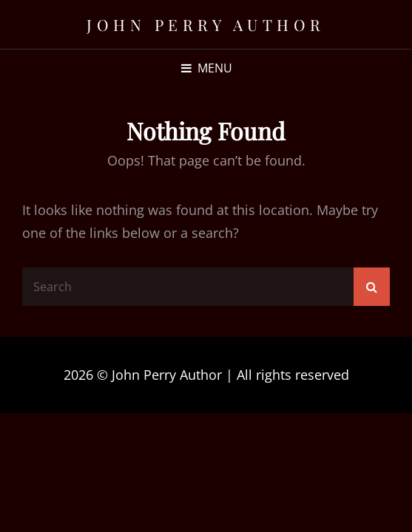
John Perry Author (206, 24)
